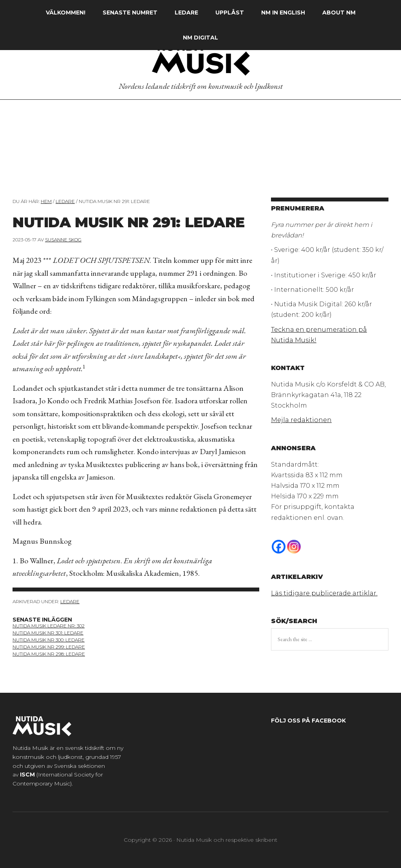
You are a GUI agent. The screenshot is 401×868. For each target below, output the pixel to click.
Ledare (70, 601)
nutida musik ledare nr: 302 (49, 626)
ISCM (27, 775)
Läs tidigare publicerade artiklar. (324, 593)
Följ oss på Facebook (308, 721)
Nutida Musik (200, 58)
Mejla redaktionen (301, 420)
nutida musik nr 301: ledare (48, 633)
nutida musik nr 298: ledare (49, 654)
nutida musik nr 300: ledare (49, 640)
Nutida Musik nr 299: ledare (49, 647)
